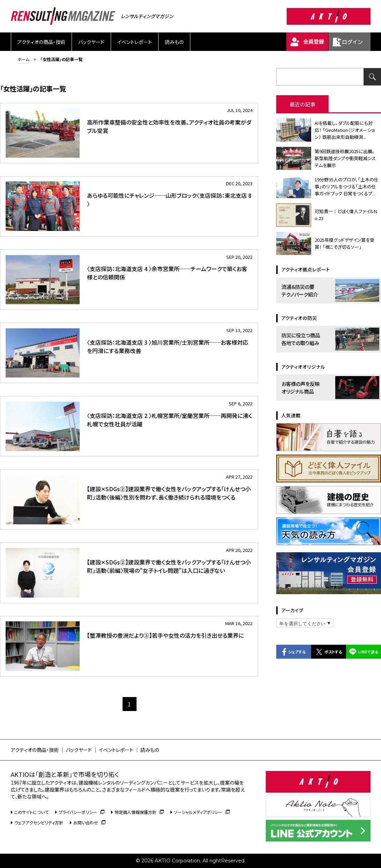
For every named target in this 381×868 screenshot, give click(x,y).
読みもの (174, 42)
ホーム (23, 59)
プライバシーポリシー (82, 812)
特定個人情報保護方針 (139, 812)
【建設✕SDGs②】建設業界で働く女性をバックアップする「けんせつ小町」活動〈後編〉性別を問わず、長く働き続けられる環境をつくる (169, 493)
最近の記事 (302, 104)
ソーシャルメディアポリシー (202, 812)
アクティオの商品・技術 (41, 42)
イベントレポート (135, 42)
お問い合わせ (89, 822)
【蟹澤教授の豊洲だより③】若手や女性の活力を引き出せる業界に (165, 635)
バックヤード (91, 42)
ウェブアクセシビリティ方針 (39, 822)
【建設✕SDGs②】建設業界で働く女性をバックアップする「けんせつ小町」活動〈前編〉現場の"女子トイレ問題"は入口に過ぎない (169, 566)
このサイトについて (31, 812)
